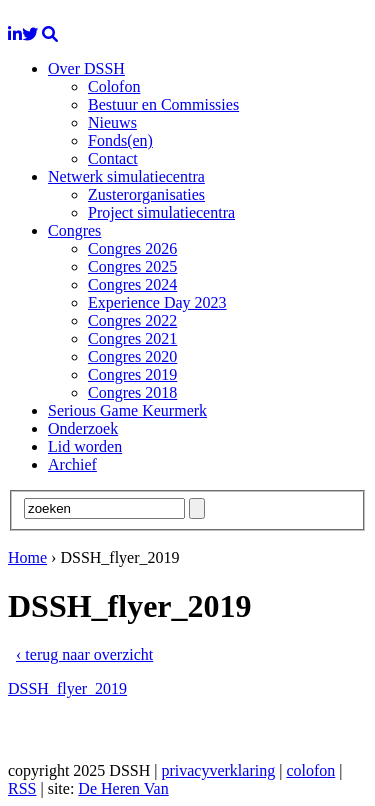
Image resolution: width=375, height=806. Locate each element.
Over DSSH (86, 68)
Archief (72, 464)
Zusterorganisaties (146, 194)
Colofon (114, 86)
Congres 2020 (132, 356)
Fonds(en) (120, 140)
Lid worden (85, 446)
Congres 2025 (132, 266)
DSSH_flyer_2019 (67, 688)
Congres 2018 (132, 392)
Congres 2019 (132, 374)
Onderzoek (83, 428)
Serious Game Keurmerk (127, 410)
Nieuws (112, 122)
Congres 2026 (132, 248)
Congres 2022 (132, 320)
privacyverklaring (218, 770)
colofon (310, 770)
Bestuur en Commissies (163, 104)
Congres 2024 (132, 284)
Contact (113, 158)
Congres (74, 230)
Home (27, 557)
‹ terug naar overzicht (84, 654)
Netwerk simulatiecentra (126, 176)
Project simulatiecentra (161, 212)
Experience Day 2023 (157, 302)
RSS (22, 788)
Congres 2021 (132, 338)
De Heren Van (123, 788)
